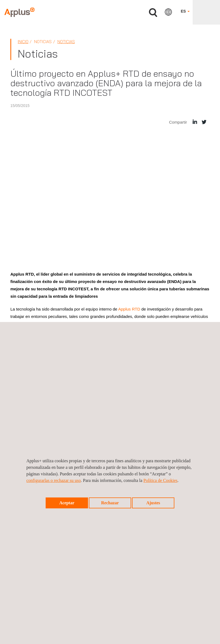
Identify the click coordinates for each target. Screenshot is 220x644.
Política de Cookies (160, 480)
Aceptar (67, 503)
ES (185, 11)
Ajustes (153, 503)
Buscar (153, 13)
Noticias (66, 42)
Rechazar (110, 503)
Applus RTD (129, 309)
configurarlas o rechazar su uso (54, 480)
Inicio (23, 42)
